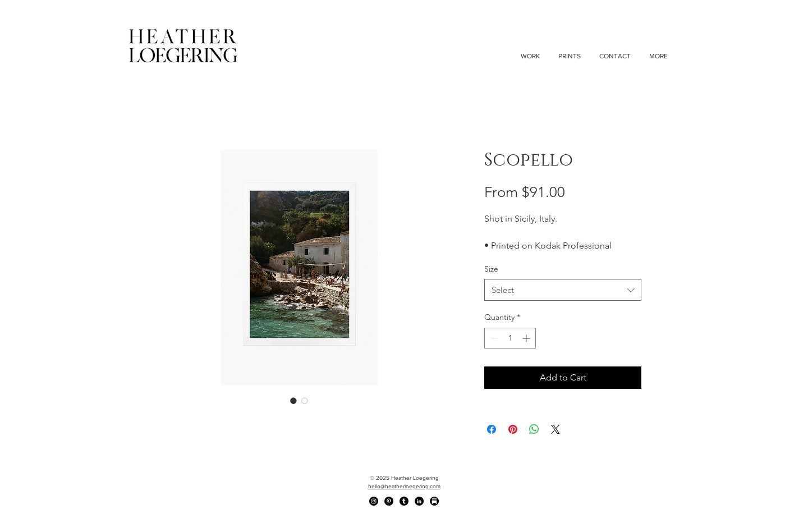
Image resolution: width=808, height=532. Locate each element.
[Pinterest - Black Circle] (389, 501)
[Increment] (527, 338)
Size (491, 269)
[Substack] (434, 501)
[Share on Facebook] (492, 429)
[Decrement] (493, 338)
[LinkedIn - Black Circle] (419, 501)
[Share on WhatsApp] (534, 429)
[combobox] (563, 290)
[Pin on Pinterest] (513, 429)
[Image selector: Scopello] (293, 401)
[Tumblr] (404, 501)
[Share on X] (555, 429)
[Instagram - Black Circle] (374, 501)
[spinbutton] (510, 338)
